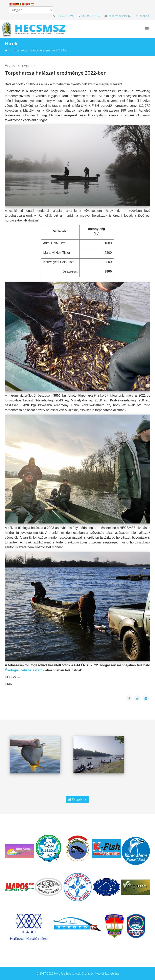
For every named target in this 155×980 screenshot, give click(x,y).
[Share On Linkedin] (146, 698)
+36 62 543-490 (64, 16)
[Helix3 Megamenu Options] (147, 29)
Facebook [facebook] (143, 16)
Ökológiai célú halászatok (25, 670)
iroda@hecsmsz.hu (118, 16)
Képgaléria (77, 799)
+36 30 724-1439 (90, 16)
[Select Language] (31, 10)
